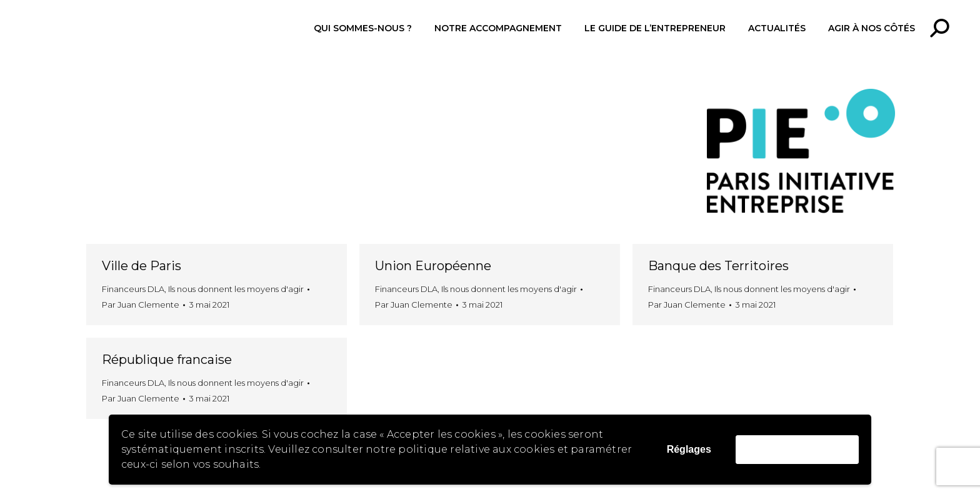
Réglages (689, 449)
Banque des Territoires (718, 266)
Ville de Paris (142, 266)
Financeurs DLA (133, 289)
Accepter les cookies (797, 449)
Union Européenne (433, 266)
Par (141, 305)
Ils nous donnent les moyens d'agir (236, 289)
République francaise (167, 360)
